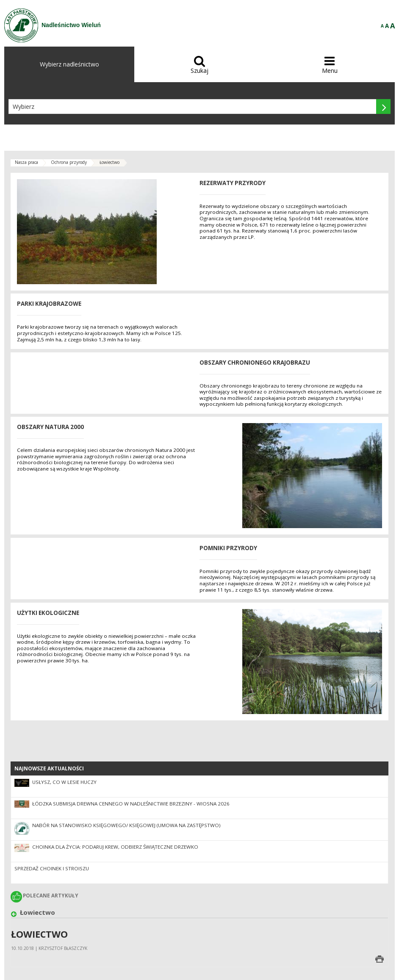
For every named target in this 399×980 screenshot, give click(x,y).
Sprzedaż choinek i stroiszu (52, 868)
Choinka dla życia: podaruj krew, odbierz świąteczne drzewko (115, 847)
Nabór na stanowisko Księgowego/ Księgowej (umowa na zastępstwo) (126, 825)
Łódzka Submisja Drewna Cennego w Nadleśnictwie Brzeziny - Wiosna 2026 (131, 804)
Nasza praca (26, 162)
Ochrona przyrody (69, 162)
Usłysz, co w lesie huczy (64, 782)
